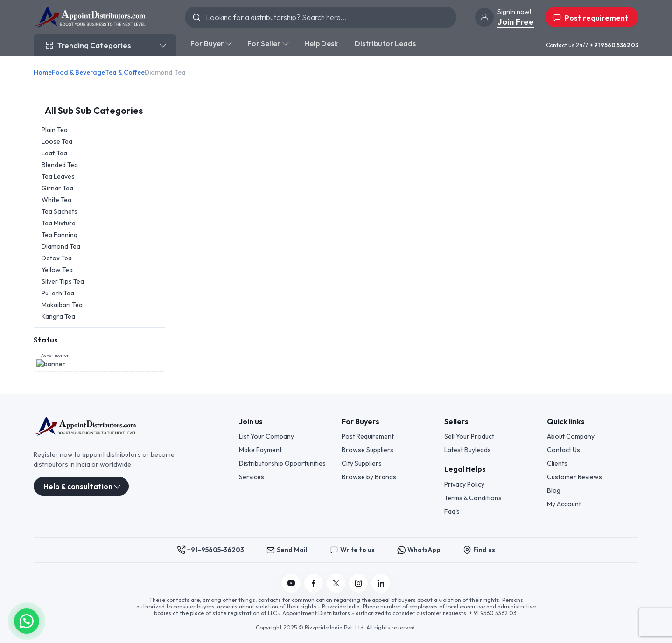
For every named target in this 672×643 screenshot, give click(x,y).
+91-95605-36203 (210, 549)
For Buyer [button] (207, 43)
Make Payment (260, 449)
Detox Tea (57, 258)
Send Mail (287, 549)
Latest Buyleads (468, 449)
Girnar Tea (57, 188)
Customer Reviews (574, 476)
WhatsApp (419, 549)
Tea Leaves (58, 176)
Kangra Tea (58, 316)
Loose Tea (57, 141)
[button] (27, 620)
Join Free (516, 22)
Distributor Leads (385, 43)
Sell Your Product (469, 436)
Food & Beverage (78, 72)
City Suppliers (362, 463)
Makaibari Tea (62, 305)
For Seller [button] (264, 43)
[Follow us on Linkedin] (381, 583)
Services (252, 476)
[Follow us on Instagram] (358, 583)
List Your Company (266, 436)
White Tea (56, 200)
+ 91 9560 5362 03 (614, 45)
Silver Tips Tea (63, 281)
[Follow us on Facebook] (314, 583)
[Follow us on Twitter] (336, 583)
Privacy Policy (464, 484)
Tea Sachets (59, 211)
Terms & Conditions (473, 497)
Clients (557, 463)
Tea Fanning (59, 235)
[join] (484, 17)
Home (43, 72)
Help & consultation (78, 486)
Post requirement (591, 18)
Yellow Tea (57, 270)
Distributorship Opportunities (282, 463)
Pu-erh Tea (58, 293)
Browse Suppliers (367, 449)
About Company (571, 436)
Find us (479, 549)
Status (46, 340)
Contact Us (563, 449)
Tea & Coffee (125, 72)
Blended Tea (60, 165)
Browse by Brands (369, 476)
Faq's (452, 511)
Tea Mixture (59, 223)
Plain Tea (55, 130)
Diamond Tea (61, 246)
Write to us (352, 549)
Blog (554, 490)
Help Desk (321, 43)
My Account (564, 503)
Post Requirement (368, 436)
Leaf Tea (54, 153)
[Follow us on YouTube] (291, 583)
